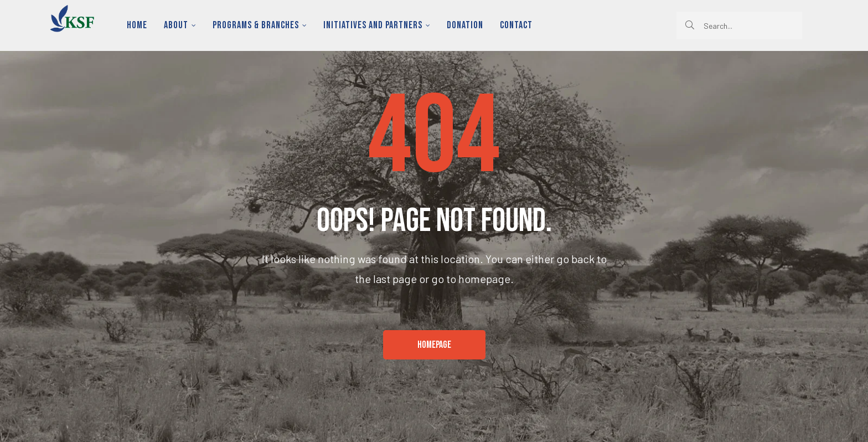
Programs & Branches (260, 25)
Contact (516, 25)
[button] (434, 345)
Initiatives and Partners (377, 25)
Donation (465, 25)
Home (137, 25)
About (180, 25)
